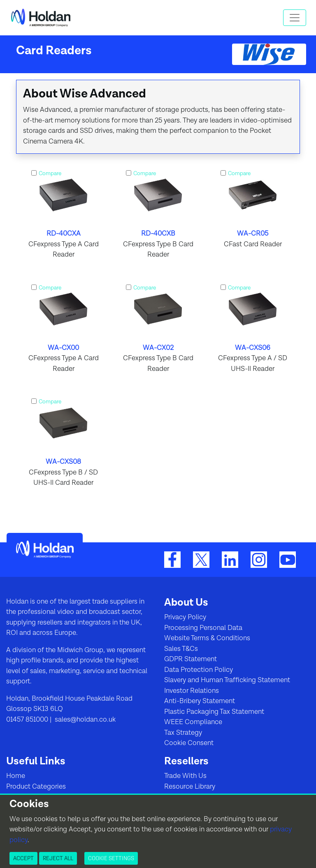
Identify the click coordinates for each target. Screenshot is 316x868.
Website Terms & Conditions (207, 638)
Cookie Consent (189, 743)
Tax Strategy (183, 733)
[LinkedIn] (230, 559)
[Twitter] (201, 559)
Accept (23, 858)
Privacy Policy (185, 617)
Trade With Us (185, 776)
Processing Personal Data (203, 628)
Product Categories (36, 787)
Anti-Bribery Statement (200, 701)
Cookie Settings (111, 858)
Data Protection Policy (199, 670)
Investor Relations (192, 691)
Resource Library (190, 787)
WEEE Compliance (193, 722)
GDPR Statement (191, 659)
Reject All (58, 858)
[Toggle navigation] (295, 18)
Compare (50, 174)
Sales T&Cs (181, 649)
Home (16, 776)
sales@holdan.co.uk (84, 720)
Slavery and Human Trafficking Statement (227, 680)
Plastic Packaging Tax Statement (214, 712)
